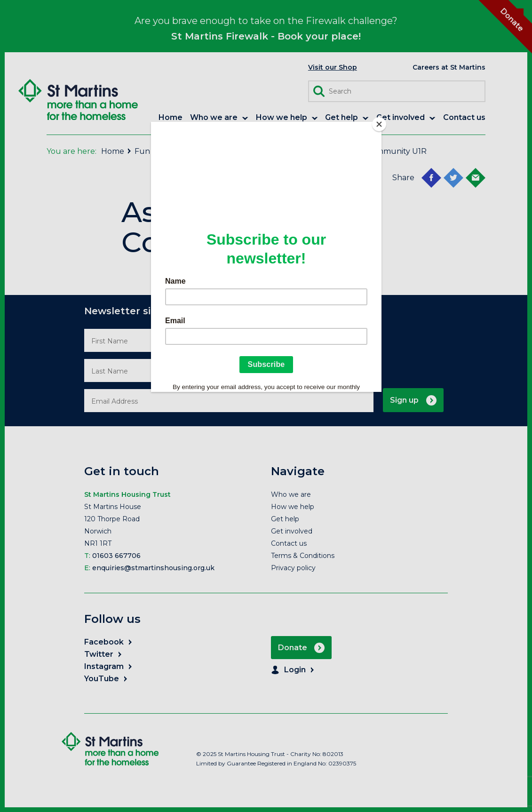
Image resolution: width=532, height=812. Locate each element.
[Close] (379, 124)
